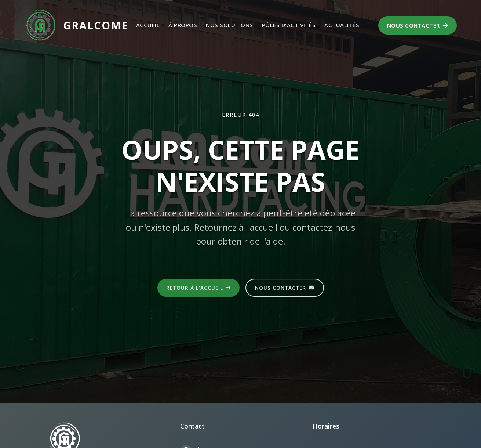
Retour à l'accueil (198, 288)
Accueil (148, 25)
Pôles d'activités (289, 25)
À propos (183, 25)
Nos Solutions (229, 25)
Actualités (342, 25)
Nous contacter (418, 25)
